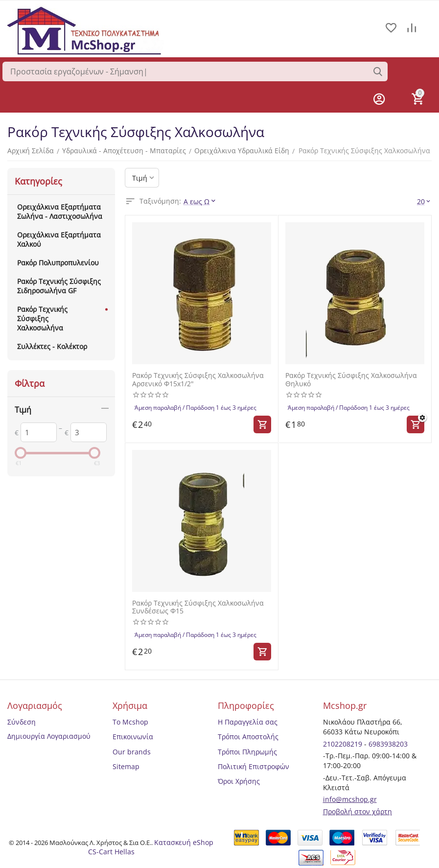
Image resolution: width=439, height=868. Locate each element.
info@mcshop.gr (350, 799)
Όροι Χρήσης (239, 781)
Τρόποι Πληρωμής (247, 752)
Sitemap (126, 766)
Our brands (132, 752)
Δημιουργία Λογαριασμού (49, 736)
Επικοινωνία (133, 737)
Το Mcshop (130, 722)
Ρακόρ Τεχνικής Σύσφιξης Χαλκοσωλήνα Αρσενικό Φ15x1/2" (198, 380)
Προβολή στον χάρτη (358, 811)
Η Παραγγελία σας (248, 722)
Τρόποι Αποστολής (248, 737)
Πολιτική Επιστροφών (254, 766)
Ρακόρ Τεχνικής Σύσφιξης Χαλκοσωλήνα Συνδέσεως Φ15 (198, 608)
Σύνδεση (22, 722)
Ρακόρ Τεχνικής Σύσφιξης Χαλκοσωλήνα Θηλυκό (351, 380)
